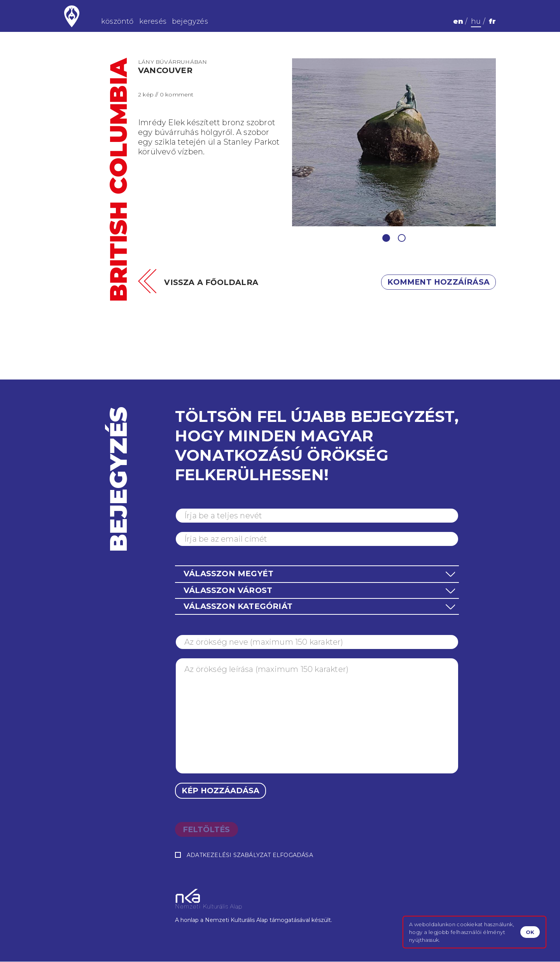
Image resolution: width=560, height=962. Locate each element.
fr (492, 21)
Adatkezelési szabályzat (229, 855)
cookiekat (470, 924)
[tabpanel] (394, 142)
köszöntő (117, 21)
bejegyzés (190, 21)
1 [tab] (386, 238)
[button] (317, 574)
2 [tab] (402, 238)
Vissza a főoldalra (211, 282)
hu (476, 21)
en (458, 21)
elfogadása (244, 856)
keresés (153, 21)
